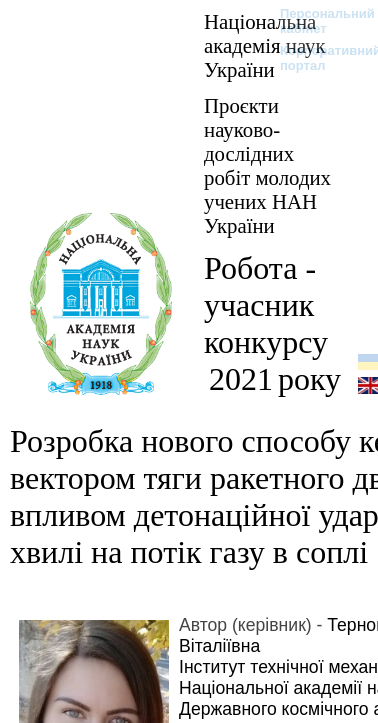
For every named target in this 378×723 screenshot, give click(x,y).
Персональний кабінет (317, 21)
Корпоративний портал (317, 58)
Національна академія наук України (265, 45)
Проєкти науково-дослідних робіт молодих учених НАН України (267, 165)
